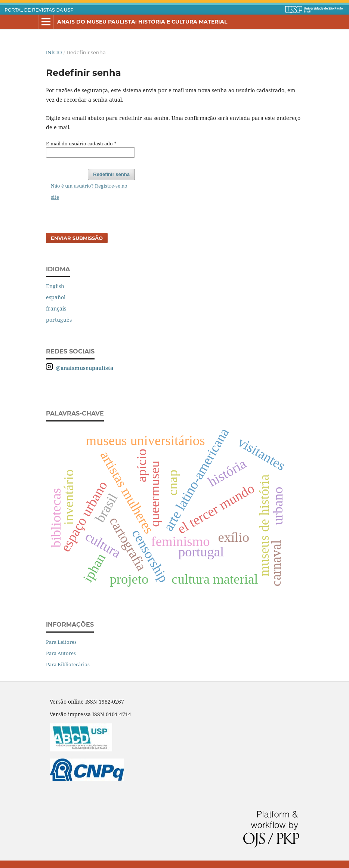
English (55, 286)
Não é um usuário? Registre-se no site (89, 191)
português (59, 320)
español (56, 297)
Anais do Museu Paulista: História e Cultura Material (142, 22)
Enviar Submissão (77, 238)
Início (54, 52)
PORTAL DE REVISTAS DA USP (39, 10)
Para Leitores (61, 642)
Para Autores (61, 653)
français (56, 308)
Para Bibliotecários (68, 664)
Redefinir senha (111, 174)
